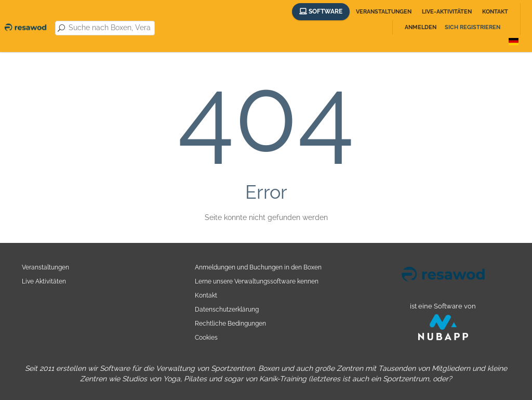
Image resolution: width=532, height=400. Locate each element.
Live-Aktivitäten (447, 12)
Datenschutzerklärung (227, 309)
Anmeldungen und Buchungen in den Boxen (258, 267)
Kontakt (495, 12)
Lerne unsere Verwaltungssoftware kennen (257, 281)
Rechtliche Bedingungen (230, 323)
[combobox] (110, 28)
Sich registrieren (473, 27)
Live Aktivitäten (44, 281)
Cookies (206, 337)
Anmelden (421, 27)
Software (321, 11)
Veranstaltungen (384, 12)
